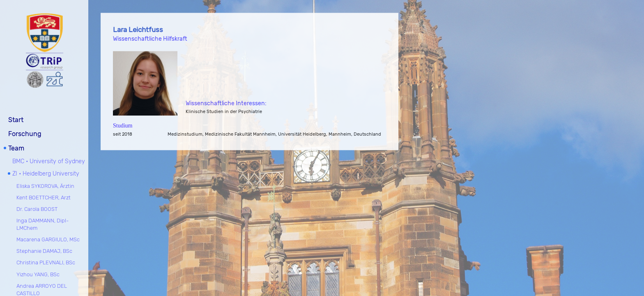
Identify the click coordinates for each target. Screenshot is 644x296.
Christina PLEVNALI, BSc (46, 262)
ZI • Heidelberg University (46, 173)
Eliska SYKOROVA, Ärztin (45, 185)
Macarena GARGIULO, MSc (48, 239)
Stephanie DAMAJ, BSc (44, 250)
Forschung (25, 133)
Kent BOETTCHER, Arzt (44, 197)
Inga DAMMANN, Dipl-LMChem (43, 223)
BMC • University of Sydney (49, 161)
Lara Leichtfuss (138, 30)
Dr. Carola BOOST (37, 208)
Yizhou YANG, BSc (38, 273)
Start (16, 119)
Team (16, 147)
